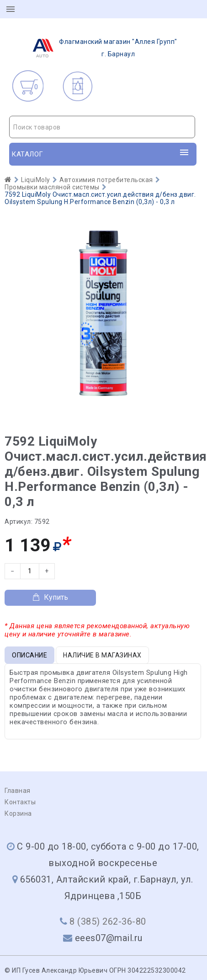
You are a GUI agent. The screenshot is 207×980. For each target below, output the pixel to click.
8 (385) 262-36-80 (108, 921)
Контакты (20, 802)
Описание (29, 655)
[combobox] (102, 127)
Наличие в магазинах (102, 655)
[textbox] (102, 127)
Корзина (18, 813)
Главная (18, 791)
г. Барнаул (102, 48)
